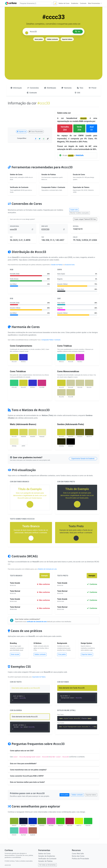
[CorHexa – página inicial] (11, 3)
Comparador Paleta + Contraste (51, 340)
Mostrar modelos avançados (80, 213)
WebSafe (80, 155)
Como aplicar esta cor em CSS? (22, 751)
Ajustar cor (22, 132)
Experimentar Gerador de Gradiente (83, 459)
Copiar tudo (74, 210)
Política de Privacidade (80, 859)
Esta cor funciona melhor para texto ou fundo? (27, 782)
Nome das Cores (78, 856)
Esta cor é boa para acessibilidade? (23, 764)
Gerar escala (15, 654)
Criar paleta (62, 654)
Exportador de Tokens (39, 677)
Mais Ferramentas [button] (94, 3)
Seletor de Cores (44, 854)
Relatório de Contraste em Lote (47, 569)
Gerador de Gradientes (47, 856)
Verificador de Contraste (47, 859)
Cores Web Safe (78, 854)
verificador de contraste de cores (37, 622)
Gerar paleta (39, 39)
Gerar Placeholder (36, 132)
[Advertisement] (54, 57)
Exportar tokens (67, 39)
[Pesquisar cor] (50, 32)
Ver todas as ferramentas (47, 865)
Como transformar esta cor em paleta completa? (28, 770)
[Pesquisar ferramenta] (35, 3)
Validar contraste (52, 39)
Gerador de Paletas (57, 265)
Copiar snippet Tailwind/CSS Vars (85, 219)
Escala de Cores (70, 265)
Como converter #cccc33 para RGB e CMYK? (27, 776)
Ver (78, 32)
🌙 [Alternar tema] (55, 3)
